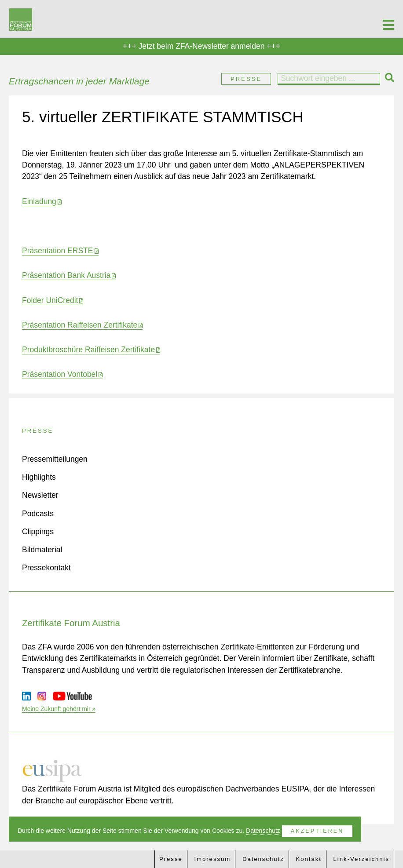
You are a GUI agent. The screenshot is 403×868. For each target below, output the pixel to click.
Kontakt (308, 859)
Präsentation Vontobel (60, 374)
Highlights (39, 477)
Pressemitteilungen (55, 459)
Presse (246, 79)
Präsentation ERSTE (57, 251)
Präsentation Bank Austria (66, 275)
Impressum (212, 859)
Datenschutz (263, 859)
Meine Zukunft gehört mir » (59, 709)
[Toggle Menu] (388, 19)
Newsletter (40, 495)
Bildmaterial (42, 550)
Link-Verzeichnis (361, 859)
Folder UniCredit (50, 300)
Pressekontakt (46, 568)
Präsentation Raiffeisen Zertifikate (80, 325)
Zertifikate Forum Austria (71, 623)
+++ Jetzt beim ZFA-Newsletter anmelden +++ (201, 46)
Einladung (39, 201)
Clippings (38, 532)
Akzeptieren (317, 831)
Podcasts (38, 514)
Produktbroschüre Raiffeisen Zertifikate (88, 350)
